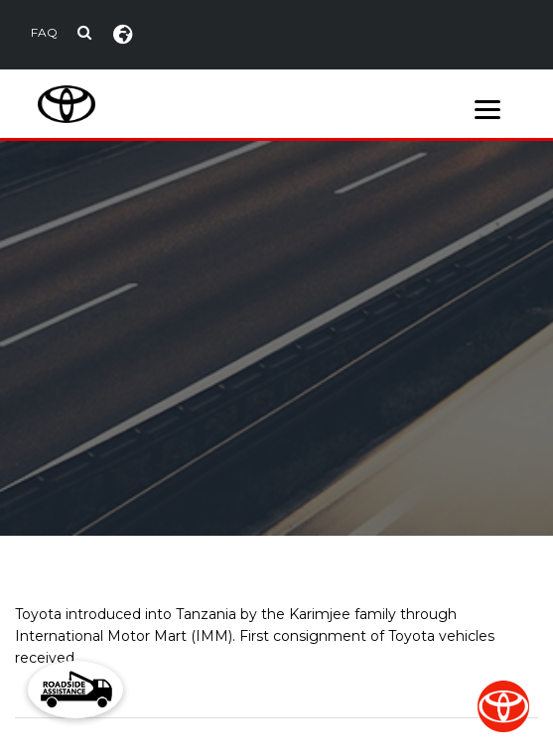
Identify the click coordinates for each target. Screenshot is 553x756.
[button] (75, 690)
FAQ (44, 32)
